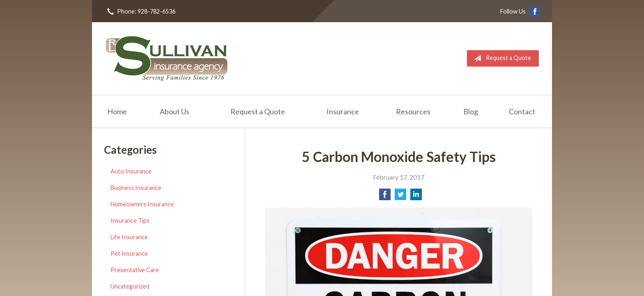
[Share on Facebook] (385, 197)
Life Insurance (129, 237)
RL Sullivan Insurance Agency (167, 58)
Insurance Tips (130, 221)
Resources (413, 111)
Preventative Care (135, 270)
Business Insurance (136, 188)
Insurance (343, 111)
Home (117, 111)
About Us (175, 111)
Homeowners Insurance (142, 204)
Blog (471, 111)
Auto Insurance (131, 171)
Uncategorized (130, 286)
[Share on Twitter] (400, 197)
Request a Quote (501, 58)
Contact (522, 111)
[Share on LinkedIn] (416, 197)
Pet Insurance (129, 253)
